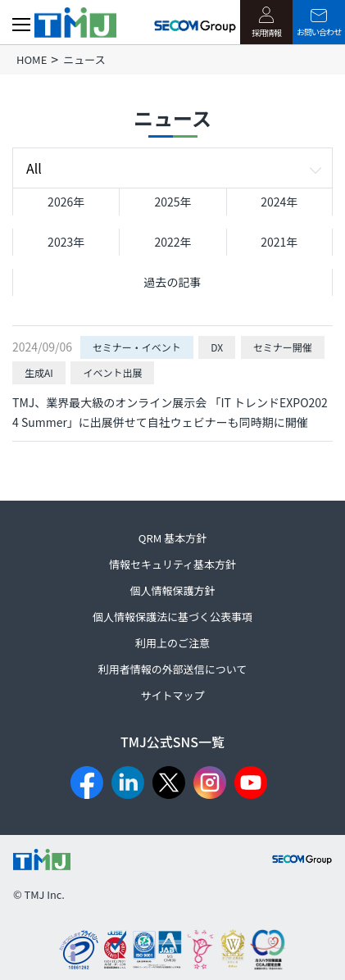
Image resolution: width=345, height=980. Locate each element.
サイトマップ (172, 695)
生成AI (39, 372)
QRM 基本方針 (172, 538)
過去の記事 (173, 282)
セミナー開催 (283, 347)
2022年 (172, 242)
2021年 (279, 242)
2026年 (66, 202)
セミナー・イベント (137, 347)
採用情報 (266, 23)
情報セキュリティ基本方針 (172, 564)
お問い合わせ (319, 23)
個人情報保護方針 (172, 590)
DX (217, 347)
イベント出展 (112, 372)
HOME (32, 59)
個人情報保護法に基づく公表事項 (172, 617)
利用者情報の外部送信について (173, 669)
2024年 (279, 202)
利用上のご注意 (172, 643)
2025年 (172, 202)
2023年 (66, 242)
